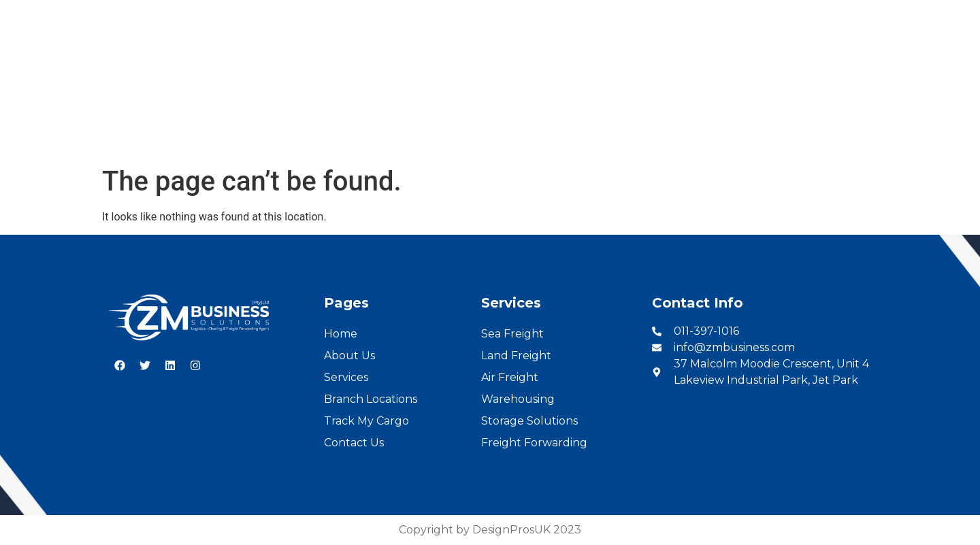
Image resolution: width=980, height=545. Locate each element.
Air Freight (510, 377)
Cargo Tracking (614, 123)
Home (251, 123)
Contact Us (715, 123)
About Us (322, 123)
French (953, 15)
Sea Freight (512, 334)
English (905, 15)
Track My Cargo (366, 421)
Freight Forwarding (534, 443)
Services (398, 123)
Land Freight (516, 356)
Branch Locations (496, 123)
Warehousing (518, 399)
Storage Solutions (529, 421)
